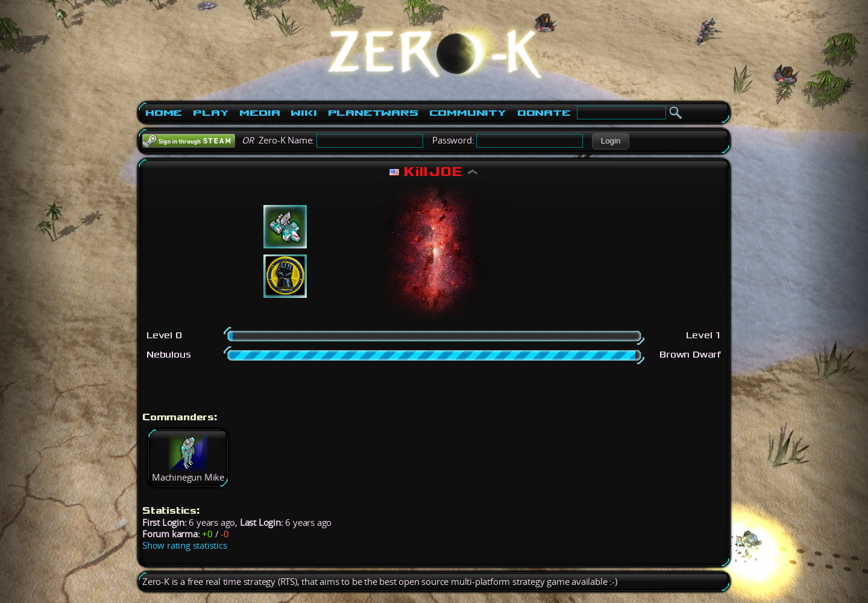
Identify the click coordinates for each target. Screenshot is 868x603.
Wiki (303, 113)
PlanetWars (373, 113)
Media (259, 113)
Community (468, 113)
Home (164, 113)
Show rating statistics (185, 545)
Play (211, 113)
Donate (544, 113)
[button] (610, 141)
